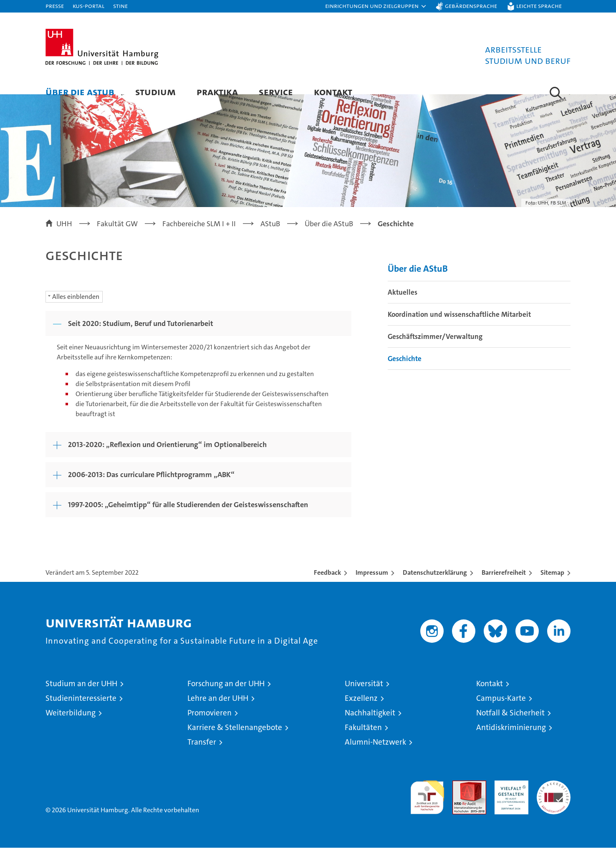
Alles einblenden (76, 308)
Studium (155, 92)
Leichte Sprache (539, 6)
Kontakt (333, 92)
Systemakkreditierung (554, 796)
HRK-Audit (509, 796)
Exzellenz (361, 709)
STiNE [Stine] (120, 6)
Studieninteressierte (81, 709)
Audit (460, 796)
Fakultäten (363, 739)
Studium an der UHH (81, 695)
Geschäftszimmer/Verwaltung (435, 348)
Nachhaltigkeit (370, 724)
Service (276, 92)
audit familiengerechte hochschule (427, 805)
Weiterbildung (71, 724)
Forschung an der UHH (226, 695)
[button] (376, 6)
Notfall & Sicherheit (510, 724)
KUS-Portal (88, 6)
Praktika (217, 92)
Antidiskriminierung (511, 739)
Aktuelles (403, 304)
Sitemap (552, 584)
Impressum (372, 584)
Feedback (327, 584)
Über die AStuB (80, 92)
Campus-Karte (501, 709)
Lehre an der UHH (218, 709)
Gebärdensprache (471, 6)
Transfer (202, 753)
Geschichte (405, 370)
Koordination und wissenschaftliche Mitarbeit (459, 326)
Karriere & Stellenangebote (235, 739)
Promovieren (210, 724)
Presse (55, 6)
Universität (364, 695)
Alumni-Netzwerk (375, 753)
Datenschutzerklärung (435, 584)
